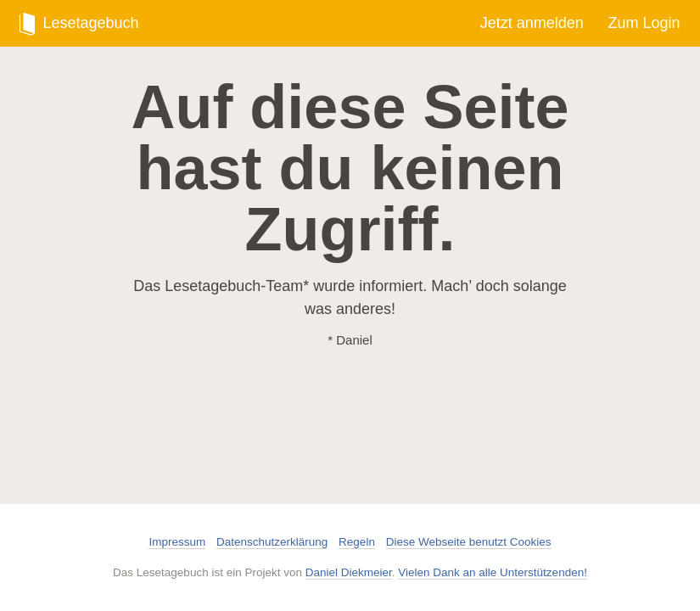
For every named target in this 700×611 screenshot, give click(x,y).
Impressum (177, 542)
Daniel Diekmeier (349, 572)
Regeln (357, 542)
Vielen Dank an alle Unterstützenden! (493, 572)
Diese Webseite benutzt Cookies (469, 542)
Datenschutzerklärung (272, 542)
